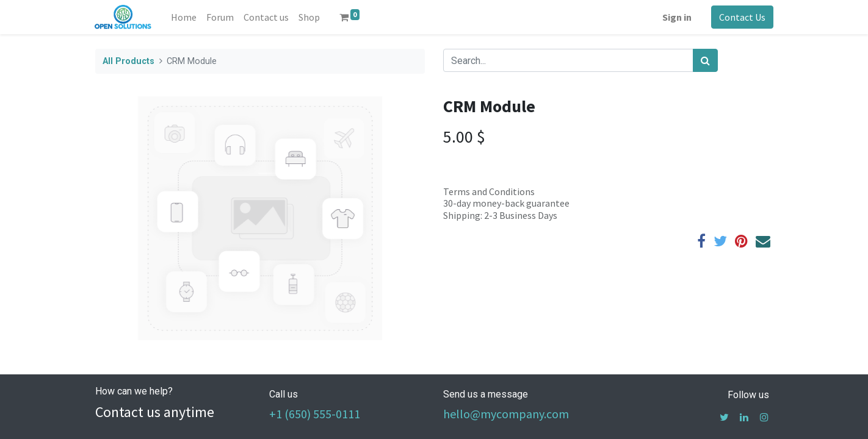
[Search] (705, 60)
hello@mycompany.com (506, 414)
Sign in (676, 17)
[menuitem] (184, 17)
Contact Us (742, 17)
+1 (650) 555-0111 (315, 414)
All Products (128, 61)
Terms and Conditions (489, 191)
